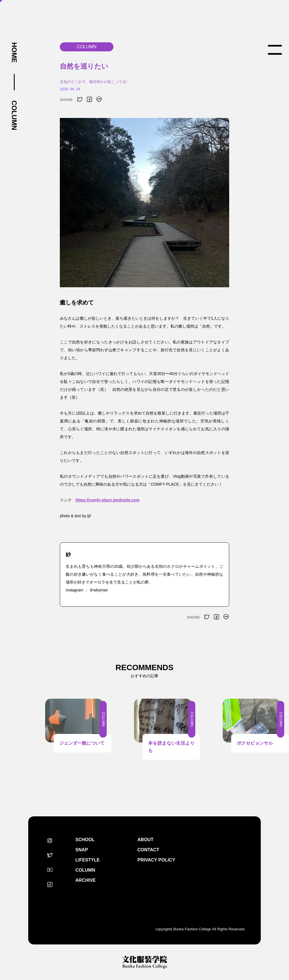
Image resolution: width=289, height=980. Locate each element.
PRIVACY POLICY (156, 860)
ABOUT (145, 840)
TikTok (50, 885)
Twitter (50, 855)
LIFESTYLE (87, 860)
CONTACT (148, 850)
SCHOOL (85, 840)
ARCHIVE (86, 880)
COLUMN (14, 115)
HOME (14, 52)
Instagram (50, 841)
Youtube (50, 870)
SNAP (82, 850)
